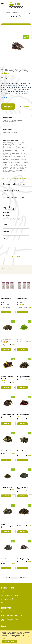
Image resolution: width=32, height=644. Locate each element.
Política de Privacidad (9, 630)
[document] (16, 637)
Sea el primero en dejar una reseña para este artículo (15, 178)
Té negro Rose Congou (24, 415)
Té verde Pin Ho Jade (7, 451)
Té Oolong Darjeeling (23, 559)
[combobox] (14, 13)
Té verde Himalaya (6, 487)
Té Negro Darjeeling (23, 523)
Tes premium (8, 269)
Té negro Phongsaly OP (7, 415)
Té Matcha (20, 339)
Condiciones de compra (9, 596)
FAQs (3, 603)
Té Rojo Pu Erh (5, 559)
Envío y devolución (8, 599)
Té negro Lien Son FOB (23, 377)
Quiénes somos (6, 592)
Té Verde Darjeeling (6, 339)
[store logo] (16, 5)
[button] (15, 67)
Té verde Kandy (22, 451)
